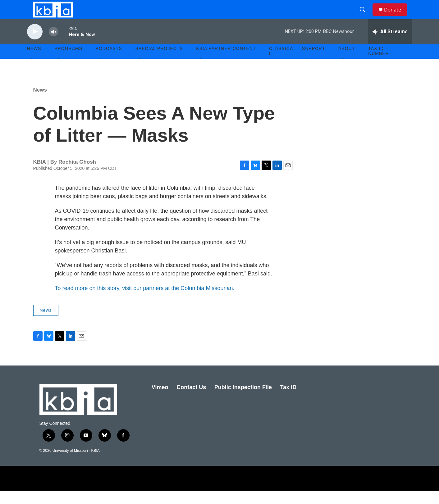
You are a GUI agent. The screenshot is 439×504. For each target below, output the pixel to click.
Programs (68, 62)
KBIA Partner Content (226, 62)
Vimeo (160, 401)
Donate (396, 16)
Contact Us (191, 401)
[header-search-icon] (365, 16)
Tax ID (288, 401)
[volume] (53, 45)
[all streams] (390, 45)
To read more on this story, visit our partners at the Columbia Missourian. (145, 302)
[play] (35, 45)
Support (313, 62)
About (347, 62)
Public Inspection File (243, 401)
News (40, 103)
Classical (281, 65)
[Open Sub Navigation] (32, 72)
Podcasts (109, 62)
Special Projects (159, 62)
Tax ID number (379, 65)
